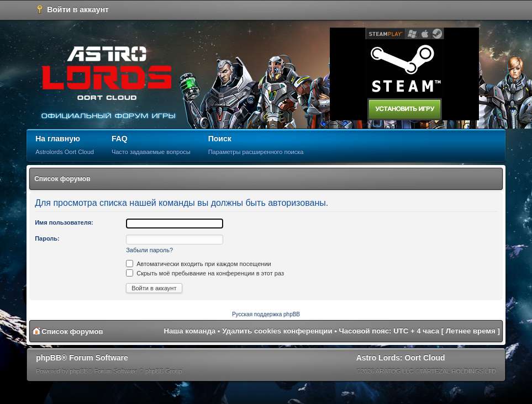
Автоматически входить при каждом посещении (199, 264)
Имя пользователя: (64, 222)
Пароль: (47, 238)
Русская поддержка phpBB (266, 314)
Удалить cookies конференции (277, 331)
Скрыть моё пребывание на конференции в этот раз (205, 273)
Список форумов (62, 179)
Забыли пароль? (149, 250)
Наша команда (189, 331)
